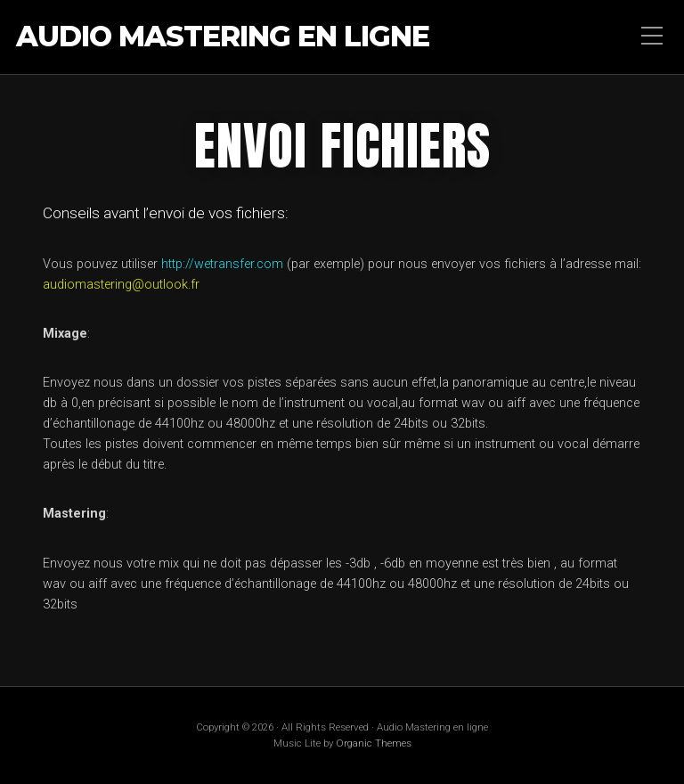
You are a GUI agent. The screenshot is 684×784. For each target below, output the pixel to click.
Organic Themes (374, 743)
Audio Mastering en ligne (223, 37)
